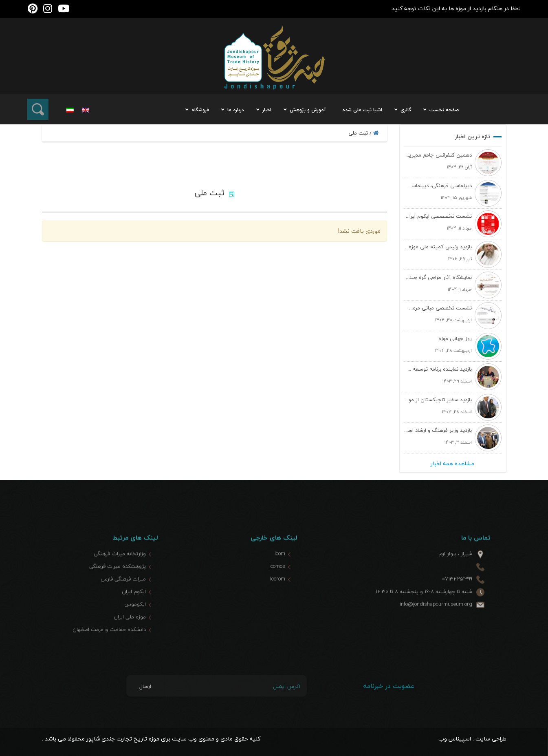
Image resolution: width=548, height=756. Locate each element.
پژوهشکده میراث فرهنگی (118, 581)
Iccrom (278, 594)
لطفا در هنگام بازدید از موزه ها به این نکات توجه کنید (456, 8)
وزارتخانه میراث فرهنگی (120, 568)
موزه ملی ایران (130, 632)
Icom (280, 568)
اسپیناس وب (455, 739)
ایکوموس (135, 619)
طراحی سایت (491, 739)
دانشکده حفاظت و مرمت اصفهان (109, 644)
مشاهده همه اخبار (452, 464)
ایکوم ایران (134, 606)
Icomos (277, 581)
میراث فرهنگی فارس (123, 594)
